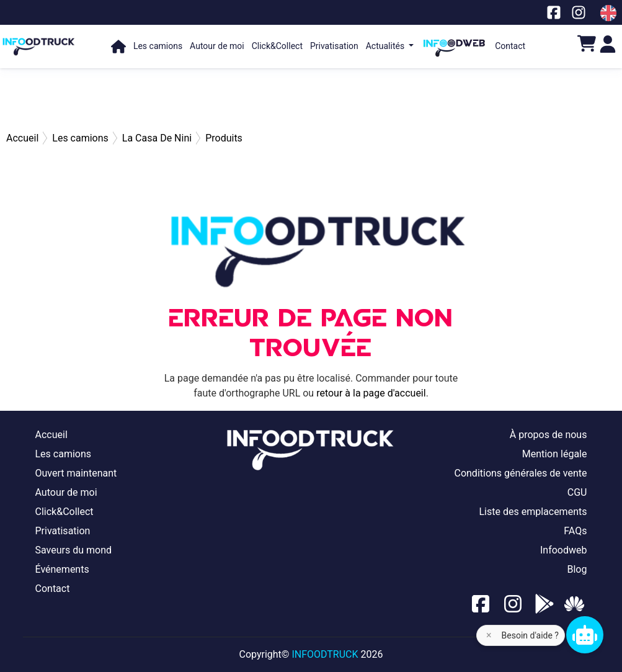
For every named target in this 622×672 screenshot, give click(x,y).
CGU (577, 492)
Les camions (158, 46)
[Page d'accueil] (39, 41)
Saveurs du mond (74, 550)
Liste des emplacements (533, 512)
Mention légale (555, 454)
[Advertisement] (311, 99)
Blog (577, 569)
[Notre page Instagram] (579, 12)
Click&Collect (277, 46)
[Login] (608, 43)
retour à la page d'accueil (371, 393)
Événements (62, 569)
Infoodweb (564, 550)
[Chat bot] (585, 635)
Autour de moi (217, 46)
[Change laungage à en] (608, 13)
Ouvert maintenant (76, 473)
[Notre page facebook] (554, 12)
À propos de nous (549, 435)
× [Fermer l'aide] (489, 635)
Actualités (386, 46)
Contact (510, 46)
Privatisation (334, 46)
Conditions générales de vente (520, 473)
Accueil (51, 435)
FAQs (575, 531)
